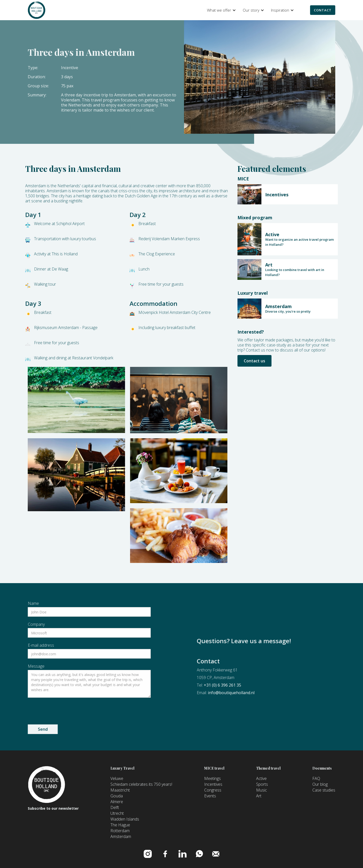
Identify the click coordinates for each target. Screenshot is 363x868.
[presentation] (46, 710)
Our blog (320, 784)
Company (16, 624)
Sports (262, 784)
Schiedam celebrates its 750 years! (141, 784)
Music (262, 790)
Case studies (324, 790)
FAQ (316, 778)
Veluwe (117, 778)
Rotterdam (120, 831)
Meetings (213, 778)
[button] (221, 10)
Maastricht (120, 790)
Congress (213, 790)
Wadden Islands (125, 819)
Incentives (213, 784)
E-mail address (20, 645)
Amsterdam (121, 836)
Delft (115, 807)
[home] (37, 10)
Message (16, 666)
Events (210, 796)
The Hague (120, 825)
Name (13, 603)
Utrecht (117, 813)
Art (259, 796)
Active (261, 778)
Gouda (117, 796)
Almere (117, 802)
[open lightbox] (76, 400)
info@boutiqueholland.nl (252, 693)
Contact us (254, 361)
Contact (323, 10)
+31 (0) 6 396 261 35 (243, 685)
